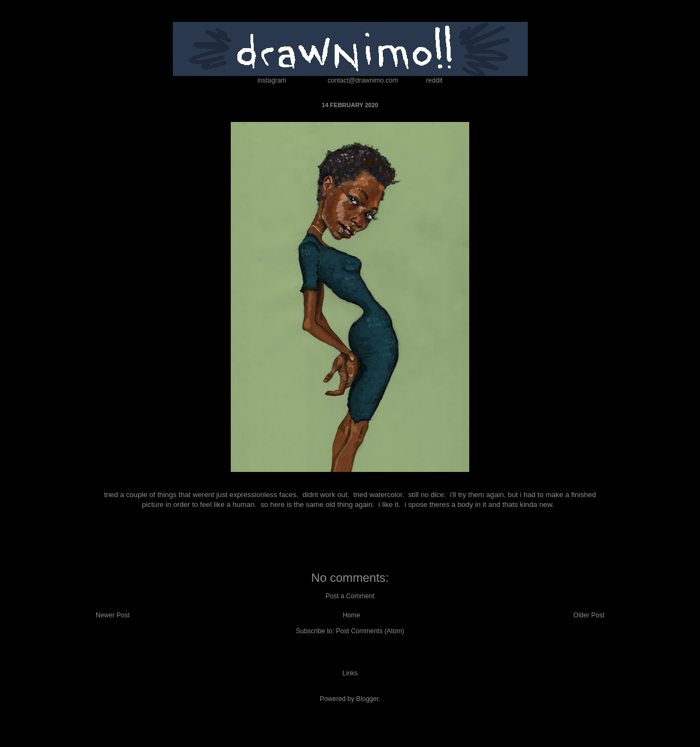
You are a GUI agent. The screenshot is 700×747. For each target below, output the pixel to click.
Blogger (367, 699)
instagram (272, 80)
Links (350, 673)
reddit (434, 80)
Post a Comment (350, 596)
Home (352, 615)
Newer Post (113, 615)
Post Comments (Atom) (370, 631)
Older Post (589, 615)
